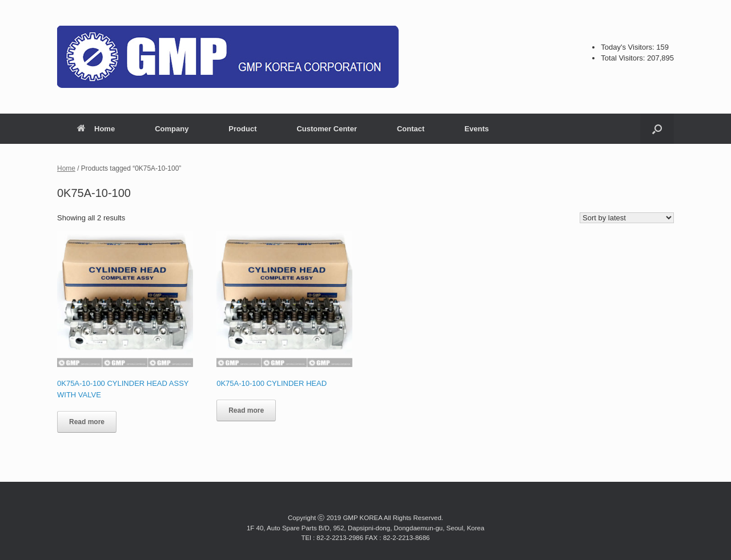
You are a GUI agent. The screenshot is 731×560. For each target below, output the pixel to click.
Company (172, 129)
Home (96, 129)
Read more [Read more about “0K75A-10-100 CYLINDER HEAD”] (246, 410)
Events (477, 129)
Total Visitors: (624, 58)
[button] (657, 129)
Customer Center (326, 129)
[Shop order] (627, 218)
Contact (411, 129)
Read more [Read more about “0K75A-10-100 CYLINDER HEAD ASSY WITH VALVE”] (87, 422)
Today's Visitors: (628, 47)
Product (242, 129)
